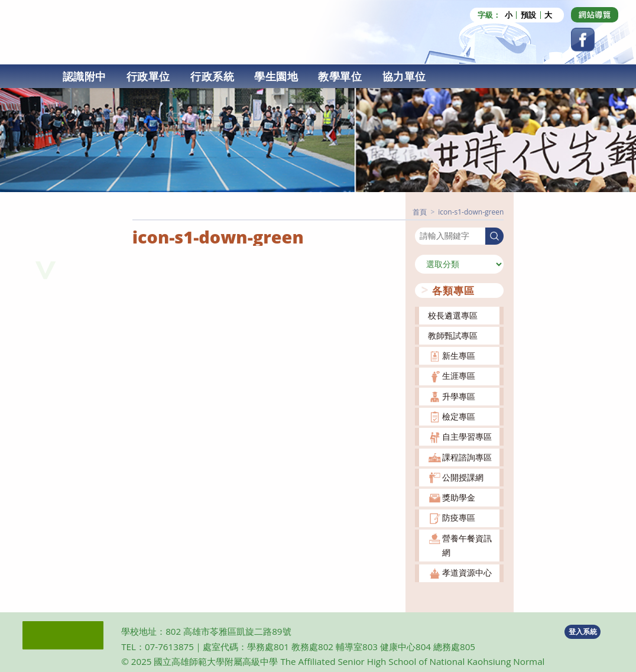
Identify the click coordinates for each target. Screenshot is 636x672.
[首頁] (420, 212)
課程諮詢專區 (467, 457)
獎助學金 (459, 497)
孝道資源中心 (467, 572)
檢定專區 (459, 416)
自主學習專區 (467, 436)
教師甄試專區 (453, 335)
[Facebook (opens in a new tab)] (583, 40)
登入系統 (583, 632)
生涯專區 (459, 376)
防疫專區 (459, 517)
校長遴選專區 (453, 315)
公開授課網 (463, 477)
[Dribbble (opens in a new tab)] (595, 15)
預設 (528, 15)
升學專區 (459, 396)
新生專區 (459, 356)
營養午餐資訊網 (467, 545)
